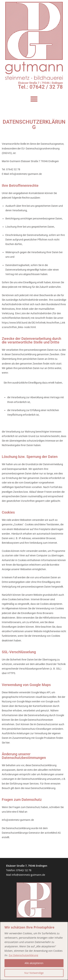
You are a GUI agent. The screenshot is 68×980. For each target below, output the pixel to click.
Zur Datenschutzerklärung (24, 955)
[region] (34, 951)
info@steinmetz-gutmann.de (28, 875)
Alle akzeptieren (34, 963)
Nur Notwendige (34, 973)
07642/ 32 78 (24, 870)
